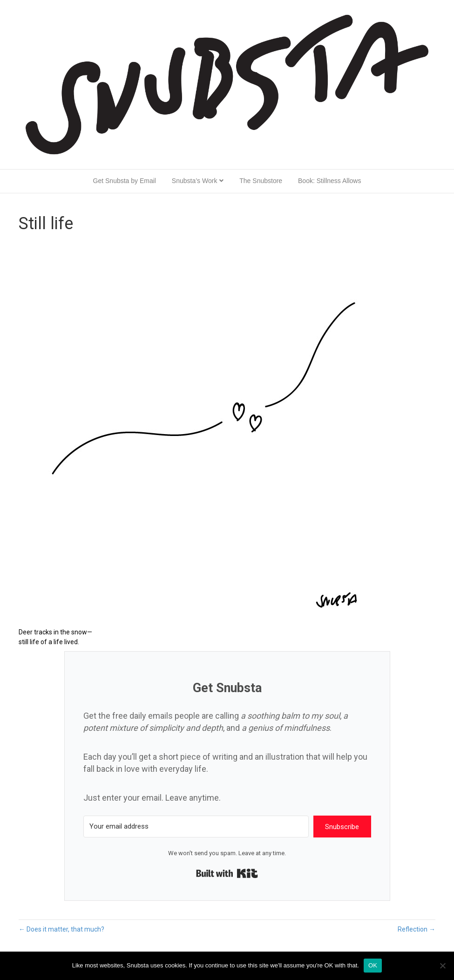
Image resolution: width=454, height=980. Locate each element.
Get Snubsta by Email (125, 181)
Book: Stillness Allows (329, 181)
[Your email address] (196, 827)
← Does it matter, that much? (61, 929)
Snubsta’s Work (195, 181)
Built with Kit (227, 873)
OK (373, 965)
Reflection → (417, 929)
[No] (442, 966)
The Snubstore (261, 181)
